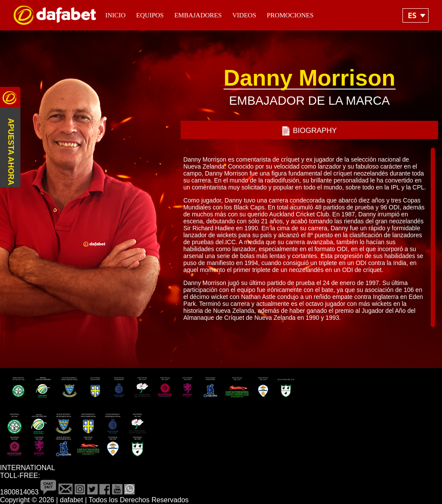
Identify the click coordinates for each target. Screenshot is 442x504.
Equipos (150, 15)
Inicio (115, 15)
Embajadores (198, 15)
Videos (244, 15)
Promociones (290, 15)
